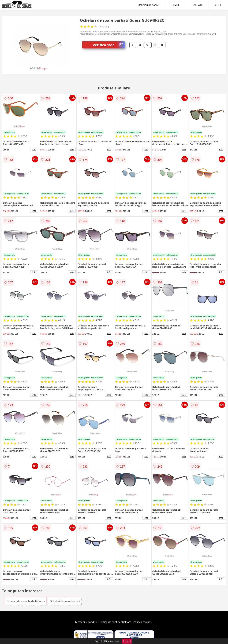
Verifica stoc (109, 45)
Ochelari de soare (148, 5)
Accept (127, 641)
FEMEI (175, 5)
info (34, 149)
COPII (218, 5)
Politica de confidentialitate (115, 622)
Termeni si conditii (86, 622)
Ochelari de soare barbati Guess (26, 601)
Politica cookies (142, 622)
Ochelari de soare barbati (65, 601)
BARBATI (197, 5)
